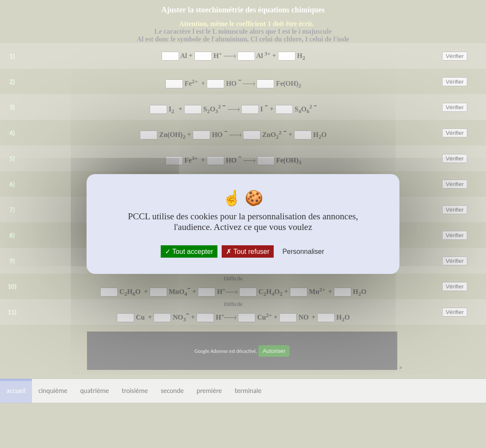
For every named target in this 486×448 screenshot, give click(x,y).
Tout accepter (189, 252)
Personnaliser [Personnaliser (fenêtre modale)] (303, 252)
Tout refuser (248, 252)
